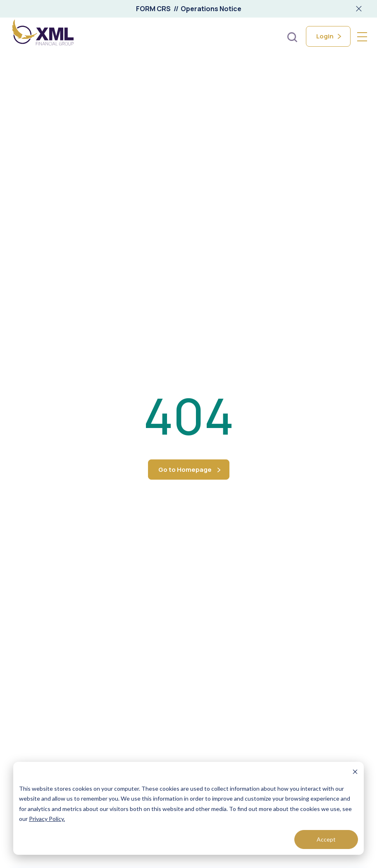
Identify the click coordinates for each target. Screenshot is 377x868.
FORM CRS (153, 9)
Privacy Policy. (47, 819)
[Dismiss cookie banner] (355, 773)
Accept (326, 839)
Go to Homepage (185, 470)
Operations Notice (211, 9)
